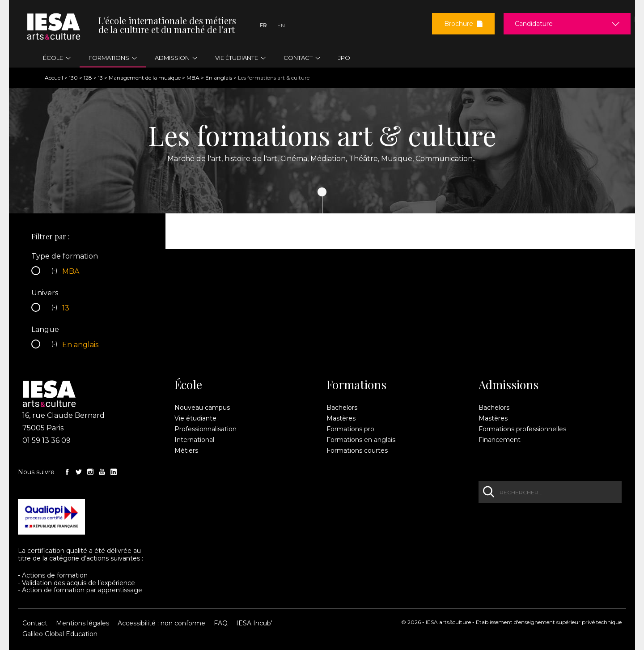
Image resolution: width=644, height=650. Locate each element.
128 (88, 78)
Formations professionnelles (522, 429)
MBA (193, 78)
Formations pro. (351, 429)
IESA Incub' (254, 623)
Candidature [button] (534, 24)
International (194, 440)
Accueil (54, 78)
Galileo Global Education (60, 634)
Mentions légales (83, 623)
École (188, 385)
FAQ (221, 623)
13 (100, 78)
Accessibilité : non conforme (161, 623)
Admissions (508, 385)
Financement (500, 440)
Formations (356, 385)
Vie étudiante (195, 418)
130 (73, 78)
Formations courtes (357, 450)
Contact (35, 623)
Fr (263, 25)
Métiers (186, 450)
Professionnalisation (205, 429)
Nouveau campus (202, 408)
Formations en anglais (361, 440)
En (281, 25)
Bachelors (342, 408)
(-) (55, 272)
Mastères (341, 418)
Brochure (463, 24)
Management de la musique (145, 78)
